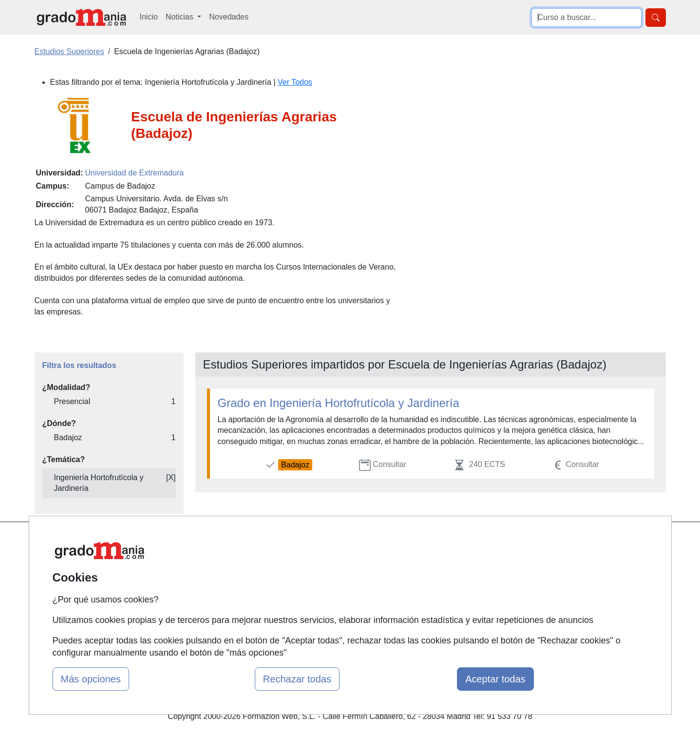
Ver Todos (295, 82)
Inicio (149, 17)
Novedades (229, 17)
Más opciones (91, 679)
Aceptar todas (495, 679)
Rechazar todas (297, 679)
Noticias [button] (180, 17)
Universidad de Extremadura (134, 173)
